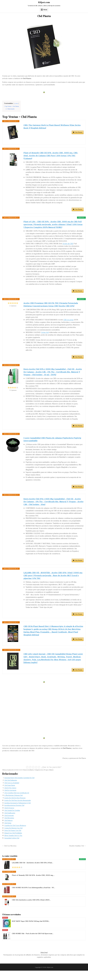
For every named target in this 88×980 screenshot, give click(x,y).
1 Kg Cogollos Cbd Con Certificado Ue (17, 802)
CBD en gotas (68, 323)
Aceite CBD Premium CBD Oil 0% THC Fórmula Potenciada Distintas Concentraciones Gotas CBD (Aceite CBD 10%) (52, 307)
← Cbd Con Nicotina (10, 855)
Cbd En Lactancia (11, 800)
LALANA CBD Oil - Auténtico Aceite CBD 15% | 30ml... (33, 872)
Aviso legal (44, 962)
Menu (45, 10)
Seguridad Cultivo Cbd (12, 847)
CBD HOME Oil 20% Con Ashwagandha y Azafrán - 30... (33, 897)
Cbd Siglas (8, 832)
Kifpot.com (44, 2)
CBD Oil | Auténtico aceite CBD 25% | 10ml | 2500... (31, 910)
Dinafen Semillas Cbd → (77, 855)
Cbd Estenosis (9, 825)
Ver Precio (79, 133)
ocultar (16, 103)
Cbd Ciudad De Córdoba (12, 820)
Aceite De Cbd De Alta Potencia (15, 807)
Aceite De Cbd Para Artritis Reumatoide (18, 810)
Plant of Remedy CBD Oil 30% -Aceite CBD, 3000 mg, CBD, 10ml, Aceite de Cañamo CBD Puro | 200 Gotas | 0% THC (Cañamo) (52, 156)
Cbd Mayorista (9, 827)
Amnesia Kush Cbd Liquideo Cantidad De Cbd (20, 787)
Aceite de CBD (68, 246)
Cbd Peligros (9, 830)
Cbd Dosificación (10, 822)
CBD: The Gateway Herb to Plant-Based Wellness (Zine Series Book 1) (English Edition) (53, 127)
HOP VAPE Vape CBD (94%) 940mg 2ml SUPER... (31, 931)
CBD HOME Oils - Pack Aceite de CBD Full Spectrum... (33, 943)
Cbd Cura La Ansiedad (12, 792)
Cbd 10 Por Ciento (10, 797)
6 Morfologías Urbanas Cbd (14, 805)
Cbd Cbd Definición (11, 790)
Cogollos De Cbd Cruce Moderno (16, 835)
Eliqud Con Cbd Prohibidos (13, 842)
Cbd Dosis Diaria (10, 795)
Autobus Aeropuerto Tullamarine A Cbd (18, 812)
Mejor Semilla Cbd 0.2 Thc (14, 845)
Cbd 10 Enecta (9, 817)
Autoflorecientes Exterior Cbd (15, 815)
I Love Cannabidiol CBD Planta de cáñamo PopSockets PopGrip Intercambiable (50, 444)
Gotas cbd (45, 336)
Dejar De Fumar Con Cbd (13, 840)
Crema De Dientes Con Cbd (14, 837)
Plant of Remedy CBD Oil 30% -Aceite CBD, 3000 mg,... (33, 885)
